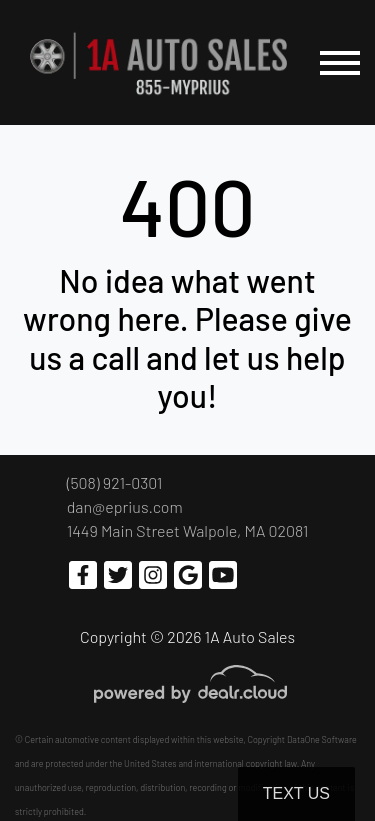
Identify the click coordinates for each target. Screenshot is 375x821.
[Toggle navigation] (340, 62)
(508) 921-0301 (115, 482)
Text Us (296, 793)
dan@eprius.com (125, 506)
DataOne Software (322, 739)
